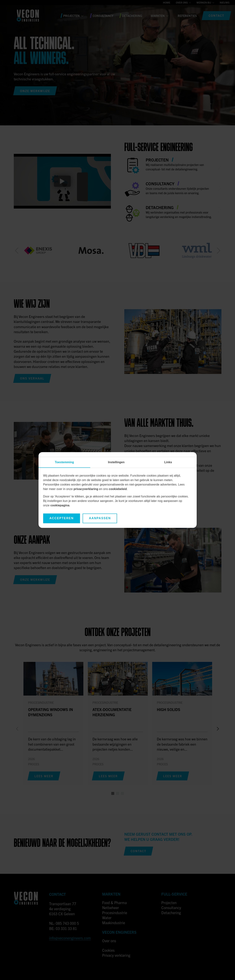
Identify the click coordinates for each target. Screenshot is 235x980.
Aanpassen (100, 518)
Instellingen (116, 462)
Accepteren (62, 518)
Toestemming (64, 462)
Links (168, 462)
